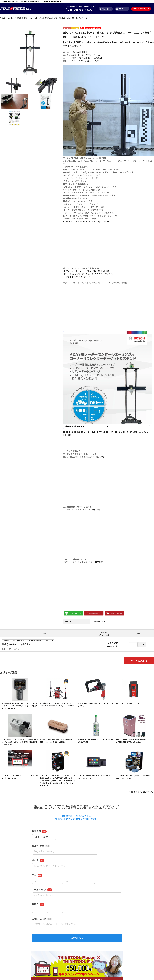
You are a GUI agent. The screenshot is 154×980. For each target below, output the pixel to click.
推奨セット (88, 58)
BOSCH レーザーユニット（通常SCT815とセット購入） (87, 271)
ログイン (120, 9)
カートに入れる (139, 661)
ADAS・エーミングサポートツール (79, 18)
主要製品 (98, 58)
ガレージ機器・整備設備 (43, 18)
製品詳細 (101, 457)
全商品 (2, 18)
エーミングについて (76, 61)
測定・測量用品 (60, 18)
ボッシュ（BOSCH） (80, 52)
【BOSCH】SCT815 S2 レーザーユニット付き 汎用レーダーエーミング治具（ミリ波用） (100, 432)
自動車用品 (28, 18)
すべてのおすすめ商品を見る (141, 792)
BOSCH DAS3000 (71, 221)
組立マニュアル (93, 61)
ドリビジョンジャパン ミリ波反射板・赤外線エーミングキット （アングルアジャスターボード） (89, 275)
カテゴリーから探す (14, 18)
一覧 (79, 58)
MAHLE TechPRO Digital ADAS (95, 221)
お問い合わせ (105, 9)
